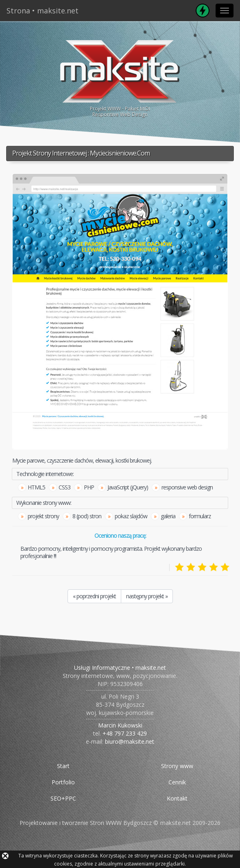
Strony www (177, 766)
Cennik (177, 782)
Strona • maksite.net (43, 11)
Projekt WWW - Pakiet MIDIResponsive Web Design (120, 77)
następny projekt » (147, 596)
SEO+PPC (63, 798)
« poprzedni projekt (94, 596)
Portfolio (63, 782)
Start (63, 766)
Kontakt (177, 798)
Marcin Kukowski (120, 725)
